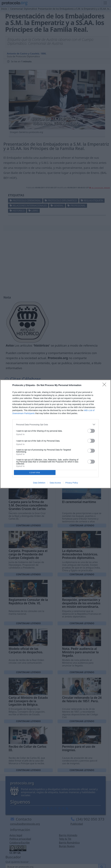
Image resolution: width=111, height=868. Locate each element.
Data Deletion (39, 483)
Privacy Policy (72, 483)
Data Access (55, 483)
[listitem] (56, 425)
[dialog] (56, 434)
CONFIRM (35, 473)
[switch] (91, 431)
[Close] (105, 385)
